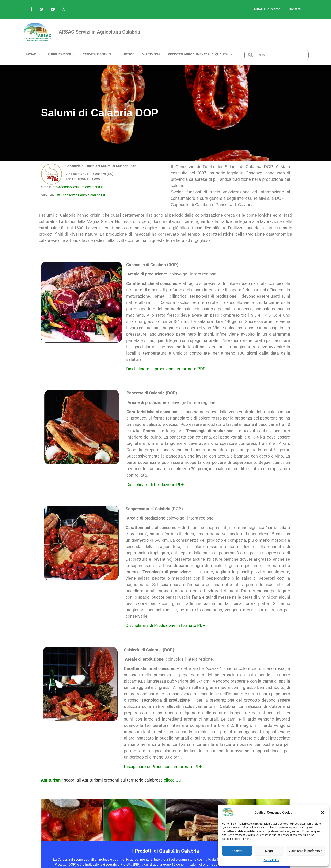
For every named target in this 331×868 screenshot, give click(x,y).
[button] (323, 813)
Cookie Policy (271, 860)
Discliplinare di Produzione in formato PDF (165, 625)
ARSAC (33, 54)
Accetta (237, 851)
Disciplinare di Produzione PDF (155, 485)
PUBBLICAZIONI (61, 54)
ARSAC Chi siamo (267, 9)
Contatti (295, 9)
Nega (269, 851)
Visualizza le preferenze (305, 851)
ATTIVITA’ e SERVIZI (99, 54)
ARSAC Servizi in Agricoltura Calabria (99, 32)
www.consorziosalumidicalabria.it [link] (79, 195)
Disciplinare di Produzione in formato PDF (163, 767)
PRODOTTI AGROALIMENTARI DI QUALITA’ (200, 54)
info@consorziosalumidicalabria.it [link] (77, 187)
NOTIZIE (128, 54)
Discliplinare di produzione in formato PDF (166, 369)
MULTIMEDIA (151, 54)
